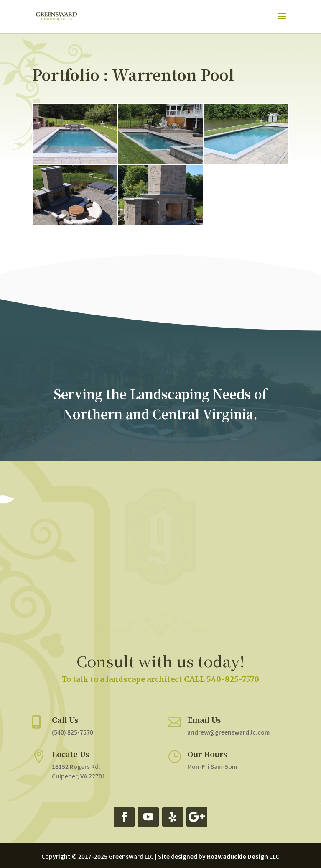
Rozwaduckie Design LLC (243, 856)
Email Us (200, 713)
